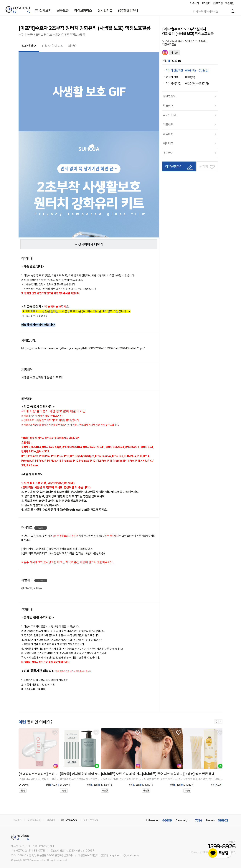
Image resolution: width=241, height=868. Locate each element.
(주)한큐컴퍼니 (128, 10)
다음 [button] (220, 721)
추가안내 (168, 153)
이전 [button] (216, 721)
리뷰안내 (168, 106)
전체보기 (42, 11)
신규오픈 (63, 10)
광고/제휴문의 (34, 820)
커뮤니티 (194, 3)
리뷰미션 (168, 134)
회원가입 (230, 3)
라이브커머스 (83, 10)
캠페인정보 (29, 46)
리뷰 (72, 46)
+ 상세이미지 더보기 (89, 244)
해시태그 (168, 143)
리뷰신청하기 (174, 166)
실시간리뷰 (105, 10)
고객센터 (206, 3)
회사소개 (17, 820)
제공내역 (168, 125)
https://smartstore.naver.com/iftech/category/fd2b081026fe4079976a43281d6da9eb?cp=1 (83, 348)
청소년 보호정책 (91, 820)
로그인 (218, 3)
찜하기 (204, 166)
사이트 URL (170, 115)
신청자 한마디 (52, 46)
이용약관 (51, 820)
